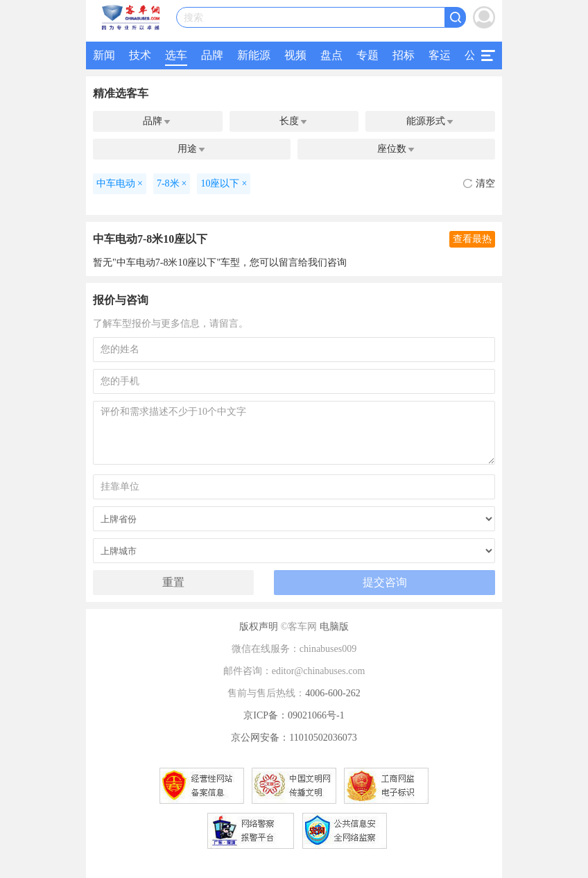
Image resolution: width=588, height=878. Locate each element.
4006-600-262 (332, 693)
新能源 (254, 55)
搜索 (193, 18)
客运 (440, 55)
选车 (176, 55)
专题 (367, 55)
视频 (295, 55)
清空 (479, 183)
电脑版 (334, 627)
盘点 (331, 55)
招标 (404, 55)
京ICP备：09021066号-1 (294, 715)
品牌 (212, 55)
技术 (140, 55)
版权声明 (259, 627)
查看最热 (472, 239)
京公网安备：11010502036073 (294, 738)
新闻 (104, 55)
